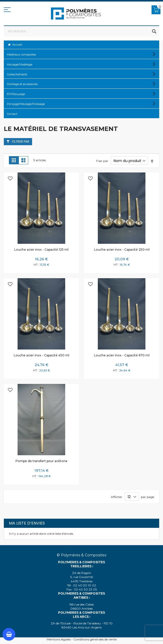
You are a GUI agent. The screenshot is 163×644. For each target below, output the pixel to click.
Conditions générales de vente (95, 639)
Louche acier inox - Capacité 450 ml (42, 355)
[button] (10, 179)
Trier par (102, 161)
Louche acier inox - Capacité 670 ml (122, 355)
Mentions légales (59, 639)
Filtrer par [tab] (21, 142)
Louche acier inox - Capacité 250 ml (122, 250)
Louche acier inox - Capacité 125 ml (41, 250)
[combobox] (81, 31)
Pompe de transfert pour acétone (42, 461)
